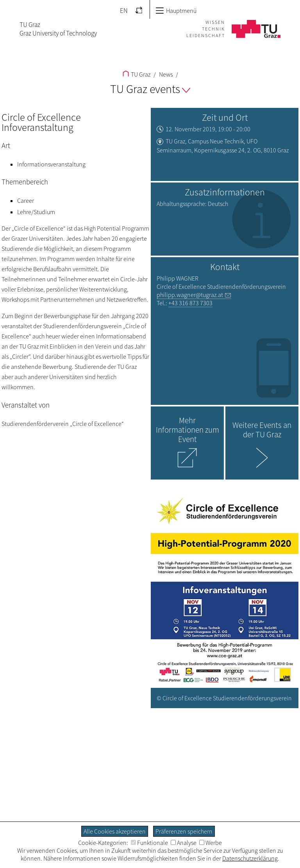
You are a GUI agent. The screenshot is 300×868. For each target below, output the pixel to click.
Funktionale (149, 843)
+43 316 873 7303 (190, 303)
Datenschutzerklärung (250, 858)
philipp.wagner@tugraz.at (190, 295)
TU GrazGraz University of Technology (58, 29)
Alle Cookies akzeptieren (115, 831)
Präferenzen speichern (184, 831)
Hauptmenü (176, 11)
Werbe (211, 843)
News (165, 74)
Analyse (184, 843)
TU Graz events (150, 89)
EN (124, 11)
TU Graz (137, 74)
